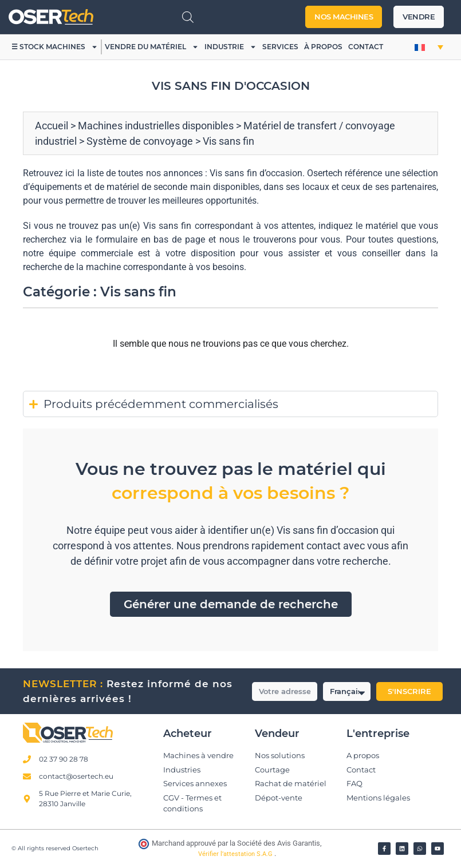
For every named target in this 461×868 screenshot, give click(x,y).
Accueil (52, 126)
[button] (429, 47)
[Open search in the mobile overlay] (188, 17)
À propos (323, 47)
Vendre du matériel (152, 47)
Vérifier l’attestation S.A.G (236, 854)
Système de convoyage (140, 141)
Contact (366, 47)
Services (280, 47)
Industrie (230, 47)
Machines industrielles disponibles (156, 126)
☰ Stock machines (55, 47)
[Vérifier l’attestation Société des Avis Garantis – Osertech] (145, 847)
